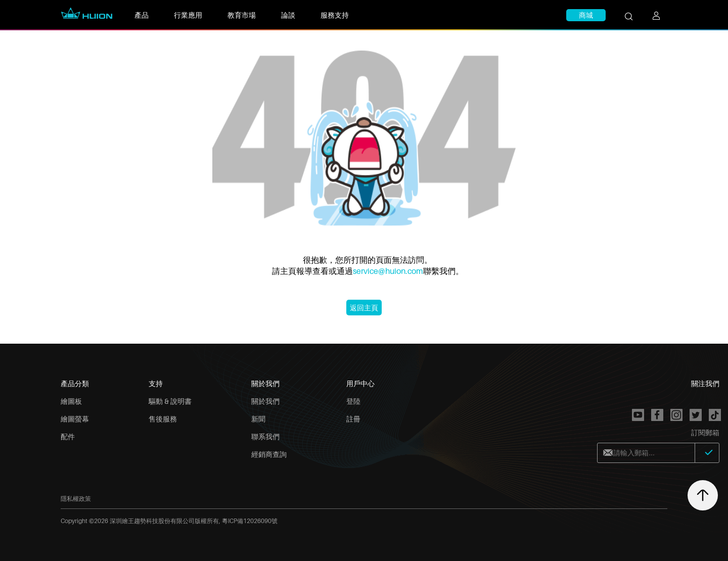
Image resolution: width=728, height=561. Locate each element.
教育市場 (242, 15)
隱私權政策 (76, 499)
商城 (586, 15)
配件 (68, 436)
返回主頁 (364, 308)
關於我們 (265, 401)
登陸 (353, 401)
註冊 (353, 419)
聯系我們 (265, 436)
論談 (288, 15)
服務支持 (335, 15)
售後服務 (163, 419)
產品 (142, 15)
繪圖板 (71, 401)
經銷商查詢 (269, 454)
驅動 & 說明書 (170, 401)
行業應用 (188, 15)
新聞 (258, 419)
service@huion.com (388, 271)
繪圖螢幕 (75, 419)
